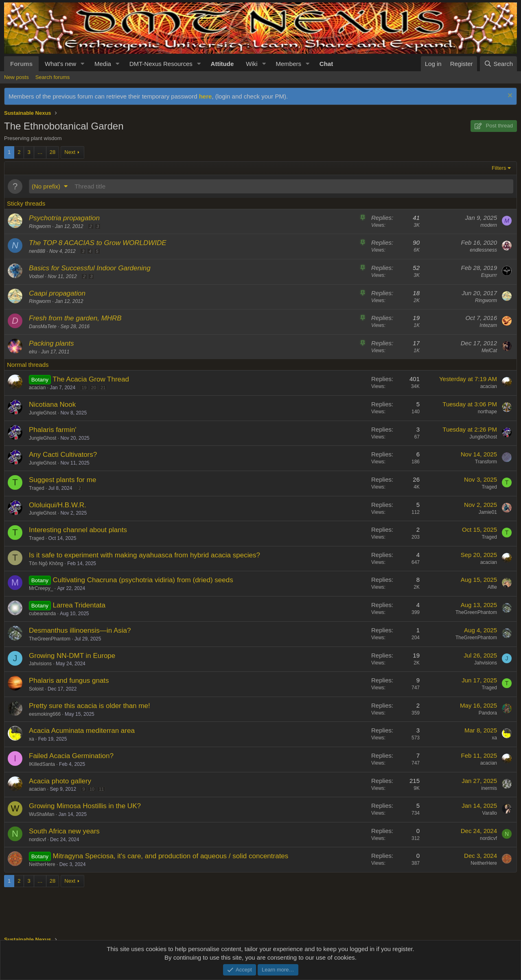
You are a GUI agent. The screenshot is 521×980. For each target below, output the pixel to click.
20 (94, 388)
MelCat (489, 351)
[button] (83, 64)
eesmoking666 (45, 714)
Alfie (492, 587)
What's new (60, 64)
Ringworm (40, 226)
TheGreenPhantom (476, 612)
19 (84, 388)
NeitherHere (42, 864)
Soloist (36, 689)
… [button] (40, 152)
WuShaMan (42, 814)
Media (103, 64)
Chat (326, 64)
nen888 (37, 251)
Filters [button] (499, 168)
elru (33, 352)
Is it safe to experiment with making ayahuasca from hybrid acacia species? (144, 555)
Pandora (488, 713)
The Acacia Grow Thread (91, 379)
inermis (489, 788)
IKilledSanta (42, 764)
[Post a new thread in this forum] (292, 186)
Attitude (222, 64)
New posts (16, 77)
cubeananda (42, 614)
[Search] (498, 64)
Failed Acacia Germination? (71, 756)
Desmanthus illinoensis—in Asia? (80, 630)
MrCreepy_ (41, 588)
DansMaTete (43, 327)
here (206, 96)
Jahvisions (40, 664)
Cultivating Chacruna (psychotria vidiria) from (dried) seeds (143, 580)
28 (53, 152)
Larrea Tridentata (79, 605)
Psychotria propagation (64, 218)
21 (103, 388)
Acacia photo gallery (60, 781)
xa (32, 739)
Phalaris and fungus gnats (69, 681)
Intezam (488, 325)
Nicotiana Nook (52, 404)
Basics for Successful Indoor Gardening (90, 268)
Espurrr (489, 275)
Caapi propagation (57, 293)
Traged (37, 488)
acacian (37, 388)
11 (101, 789)
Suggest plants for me (62, 480)
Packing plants (51, 343)
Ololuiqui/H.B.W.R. (58, 505)
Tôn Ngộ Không (46, 563)
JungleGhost (43, 413)
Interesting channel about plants (78, 530)
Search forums (53, 77)
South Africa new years (64, 831)
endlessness (483, 250)
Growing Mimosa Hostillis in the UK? (85, 806)
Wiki (252, 64)
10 (92, 789)
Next (70, 152)
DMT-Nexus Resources (161, 64)
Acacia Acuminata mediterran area (82, 731)
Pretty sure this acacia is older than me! (90, 706)
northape (487, 412)
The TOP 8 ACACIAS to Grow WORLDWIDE (98, 243)
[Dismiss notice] (509, 96)
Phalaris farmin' (53, 430)
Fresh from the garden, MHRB (75, 318)
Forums (21, 64)
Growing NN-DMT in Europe (72, 656)
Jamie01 (488, 512)
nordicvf (37, 840)
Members (288, 64)
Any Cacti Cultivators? (63, 455)
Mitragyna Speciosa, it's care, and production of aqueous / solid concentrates (171, 856)
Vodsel (36, 276)
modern (489, 225)
